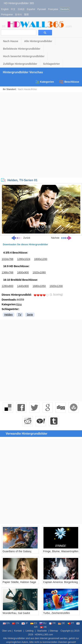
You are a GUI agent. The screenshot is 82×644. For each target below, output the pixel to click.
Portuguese (7, 15)
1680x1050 (39, 286)
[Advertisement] (41, 135)
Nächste (61, 238)
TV (20, 315)
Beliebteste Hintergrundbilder (22, 49)
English (5, 9)
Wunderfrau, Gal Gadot (16, 613)
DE (61, 623)
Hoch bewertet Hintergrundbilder (24, 56)
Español (31, 9)
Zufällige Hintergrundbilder (20, 64)
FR (52, 623)
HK (43, 627)
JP (25, 623)
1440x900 (23, 286)
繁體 (26, 15)
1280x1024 (24, 259)
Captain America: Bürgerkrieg (60, 582)
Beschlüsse (69, 82)
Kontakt (18, 631)
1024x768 (8, 259)
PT (71, 623)
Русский (42, 9)
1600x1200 (41, 259)
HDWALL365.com (44, 635)
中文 (13, 9)
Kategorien (45, 82)
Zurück (21, 238)
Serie (30, 315)
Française (53, 9)
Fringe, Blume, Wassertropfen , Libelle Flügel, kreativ (61, 553)
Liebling (30, 631)
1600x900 (23, 272)
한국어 (18, 15)
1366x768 (8, 272)
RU (43, 623)
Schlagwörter (52, 64)
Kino (35, 89)
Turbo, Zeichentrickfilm (56, 613)
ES (34, 623)
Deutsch (65, 9)
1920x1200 (56, 286)
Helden (9, 315)
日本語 (21, 9)
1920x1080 (39, 272)
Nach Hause (11, 41)
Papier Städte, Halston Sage (19, 582)
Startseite (42, 631)
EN (6, 623)
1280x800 (8, 286)
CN (16, 623)
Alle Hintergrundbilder (38, 41)
